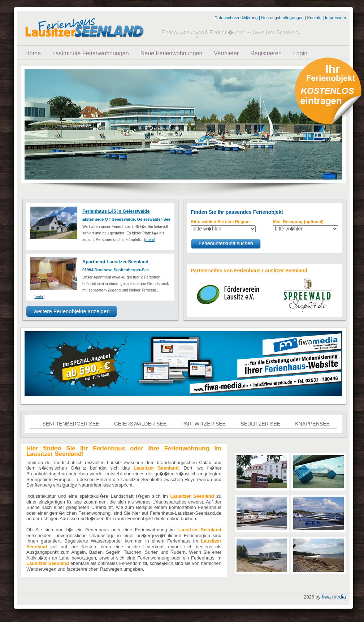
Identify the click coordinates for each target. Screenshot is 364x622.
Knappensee (312, 424)
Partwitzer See (203, 424)
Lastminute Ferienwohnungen (91, 53)
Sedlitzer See (260, 424)
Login (300, 53)
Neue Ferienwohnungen (172, 53)
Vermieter (226, 53)
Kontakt (314, 18)
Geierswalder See (140, 424)
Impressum (335, 18)
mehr (150, 239)
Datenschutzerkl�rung (236, 18)
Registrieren (266, 53)
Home (33, 53)
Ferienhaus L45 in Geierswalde (116, 211)
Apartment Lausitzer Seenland (115, 262)
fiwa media (334, 597)
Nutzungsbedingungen (282, 18)
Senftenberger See (71, 424)
